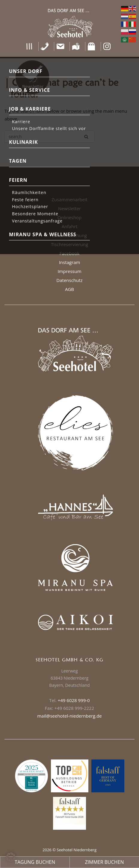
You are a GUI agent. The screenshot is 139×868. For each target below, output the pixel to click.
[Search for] (49, 137)
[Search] (86, 137)
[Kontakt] (60, 46)
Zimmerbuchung (69, 235)
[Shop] (92, 46)
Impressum (69, 271)
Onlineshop (70, 217)
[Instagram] (107, 46)
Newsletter (69, 208)
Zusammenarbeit (69, 199)
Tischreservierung (69, 244)
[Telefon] (45, 46)
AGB (69, 289)
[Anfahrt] (76, 46)
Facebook (70, 253)
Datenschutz (69, 280)
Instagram (70, 262)
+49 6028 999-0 (74, 700)
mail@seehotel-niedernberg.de (69, 716)
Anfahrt (70, 226)
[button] (29, 46)
